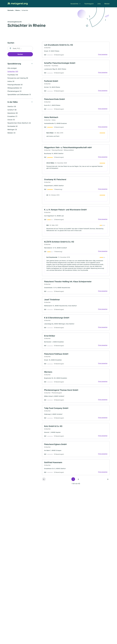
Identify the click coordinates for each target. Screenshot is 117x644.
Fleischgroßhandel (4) (15, 85)
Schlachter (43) (13, 72)
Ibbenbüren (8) (13, 113)
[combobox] (20, 49)
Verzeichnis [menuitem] (74, 4)
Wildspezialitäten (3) (15, 88)
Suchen (20, 54)
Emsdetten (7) (12, 117)
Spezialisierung (14, 64)
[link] (76, 50)
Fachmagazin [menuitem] (89, 4)
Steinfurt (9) (12, 107)
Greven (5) (11, 120)
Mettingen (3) (12, 130)
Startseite (11, 10)
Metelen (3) (11, 133)
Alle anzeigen (12, 68)
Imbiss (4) (11, 82)
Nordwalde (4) (13, 126)
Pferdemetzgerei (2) (14, 91)
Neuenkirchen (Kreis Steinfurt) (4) (19, 123)
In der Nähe (13, 102)
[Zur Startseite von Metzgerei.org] (18, 4)
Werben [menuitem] (107, 4)
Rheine (18, 10)
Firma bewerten (103, 55)
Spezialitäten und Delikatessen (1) (19, 95)
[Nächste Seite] (108, 483)
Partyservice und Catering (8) (18, 78)
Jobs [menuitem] (99, 4)
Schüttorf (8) (12, 110)
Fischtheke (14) (13, 75)
